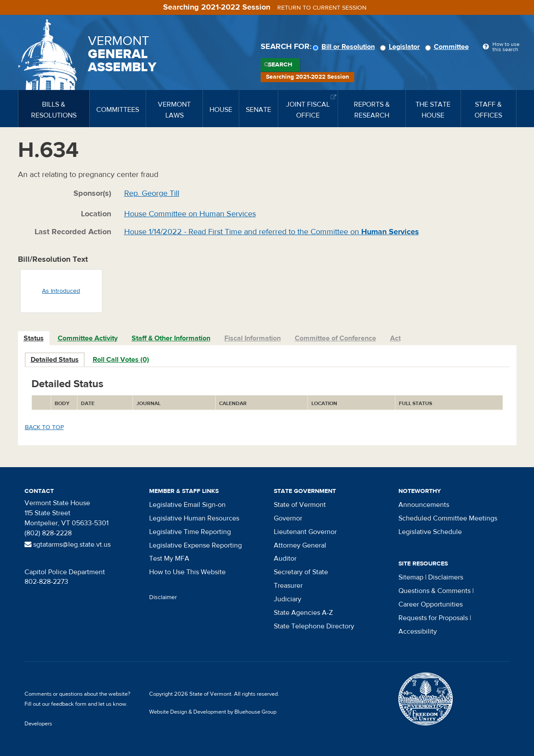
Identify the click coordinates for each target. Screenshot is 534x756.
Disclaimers (446, 577)
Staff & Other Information (171, 338)
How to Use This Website (187, 572)
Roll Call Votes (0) (121, 360)
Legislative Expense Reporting (195, 545)
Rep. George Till (152, 193)
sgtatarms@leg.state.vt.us (68, 544)
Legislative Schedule (430, 532)
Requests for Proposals (433, 618)
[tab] (34, 338)
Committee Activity (88, 338)
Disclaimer (163, 597)
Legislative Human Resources (194, 518)
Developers (38, 724)
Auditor (285, 558)
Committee (448, 47)
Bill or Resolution (345, 47)
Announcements (424, 505)
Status (34, 338)
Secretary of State (301, 572)
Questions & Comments (435, 591)
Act (395, 338)
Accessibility (418, 631)
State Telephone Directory (314, 626)
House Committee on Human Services (190, 214)
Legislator (401, 47)
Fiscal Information (253, 338)
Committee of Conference (335, 338)
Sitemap (411, 577)
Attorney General (300, 545)
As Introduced (61, 291)
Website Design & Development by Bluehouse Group (213, 712)
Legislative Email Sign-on (187, 505)
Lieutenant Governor (305, 532)
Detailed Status (55, 360)
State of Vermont (300, 505)
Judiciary (288, 599)
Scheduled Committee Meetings (448, 518)
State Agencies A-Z (303, 613)
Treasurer (288, 586)
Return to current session (322, 8)
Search (280, 65)
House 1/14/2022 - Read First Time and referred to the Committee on (272, 232)
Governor (288, 518)
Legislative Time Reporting (190, 532)
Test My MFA (169, 558)
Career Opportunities (431, 604)
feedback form (69, 704)
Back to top (44, 427)
